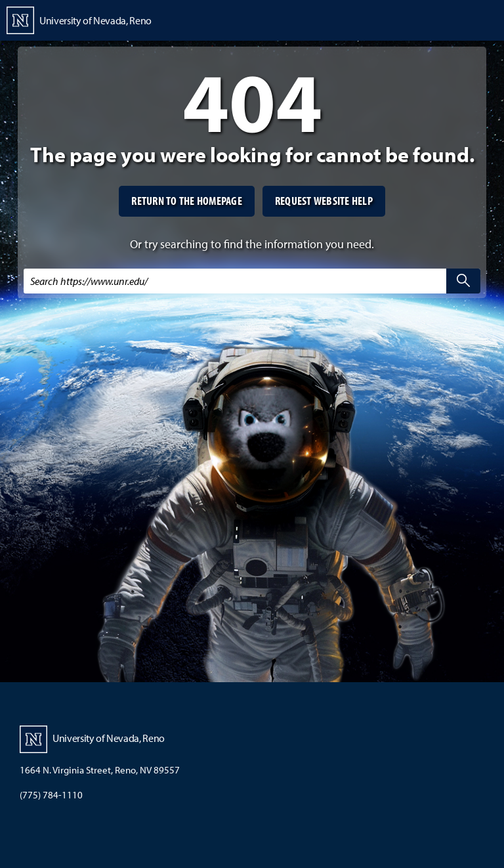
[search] (463, 281)
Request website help (324, 201)
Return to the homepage (187, 201)
